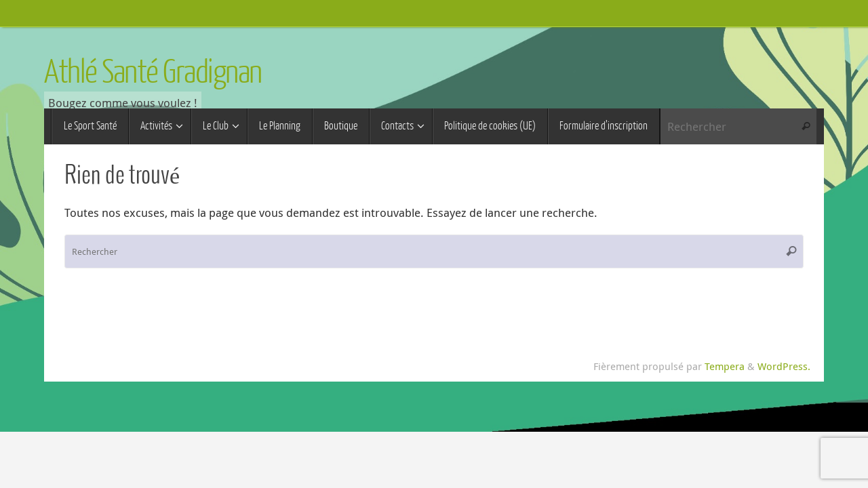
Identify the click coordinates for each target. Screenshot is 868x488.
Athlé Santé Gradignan (153, 73)
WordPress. (784, 366)
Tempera (725, 366)
